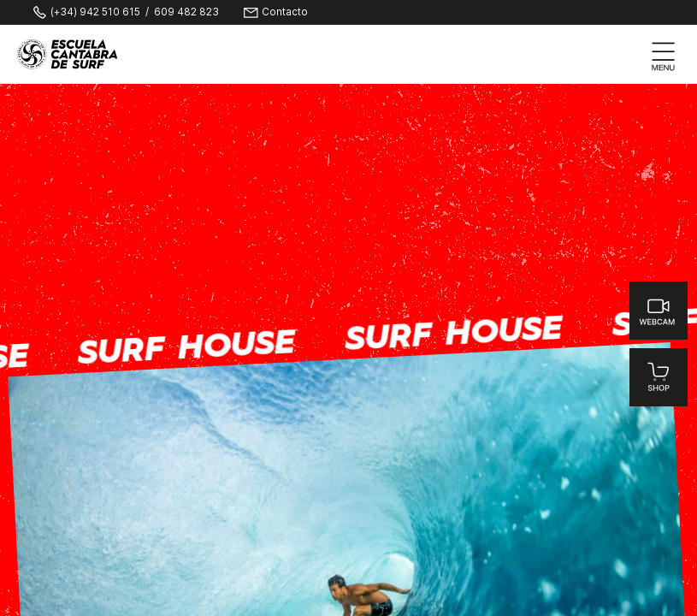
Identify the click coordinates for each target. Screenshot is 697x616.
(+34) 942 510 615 (95, 13)
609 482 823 (186, 13)
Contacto (285, 13)
